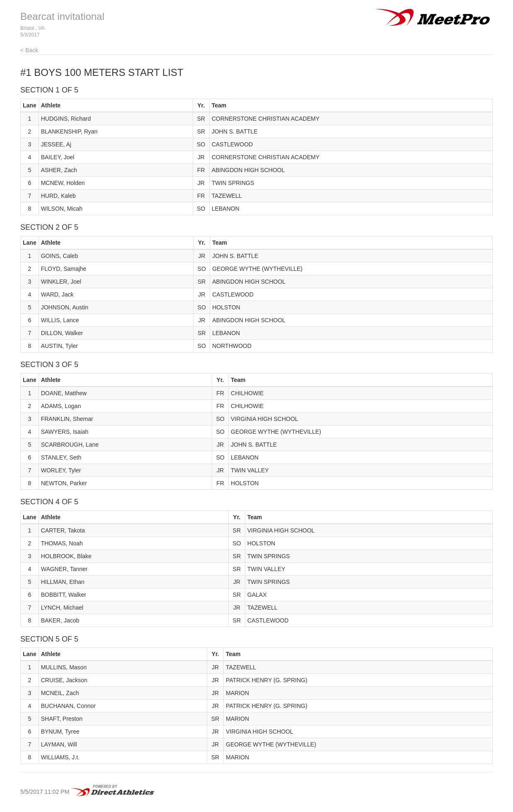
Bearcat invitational (62, 16)
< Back (29, 50)
